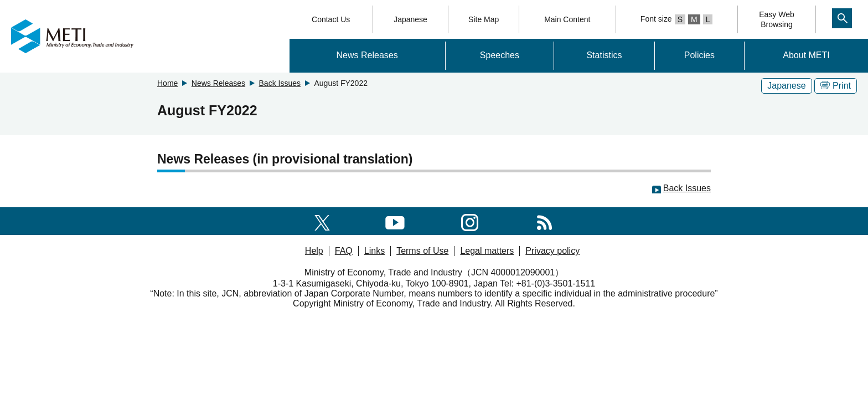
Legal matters (487, 251)
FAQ (344, 251)
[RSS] (544, 221)
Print (836, 86)
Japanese (410, 19)
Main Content (567, 19)
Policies (699, 55)
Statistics (604, 55)
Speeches (500, 55)
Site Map (484, 19)
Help (314, 251)
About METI (806, 55)
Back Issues (280, 83)
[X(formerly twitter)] (322, 221)
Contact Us (331, 19)
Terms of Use (422, 251)
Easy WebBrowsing (777, 19)
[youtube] (395, 221)
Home (167, 83)
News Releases (367, 55)
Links (374, 251)
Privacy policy (552, 251)
